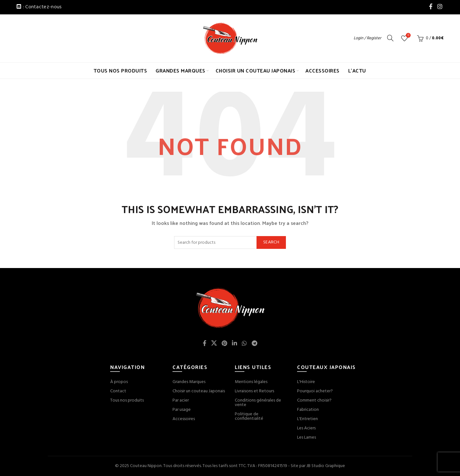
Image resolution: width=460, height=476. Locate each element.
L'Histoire (306, 382)
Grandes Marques (189, 382)
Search (271, 242)
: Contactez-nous (42, 7)
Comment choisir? (314, 400)
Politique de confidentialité (249, 416)
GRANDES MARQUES (180, 70)
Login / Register (367, 38)
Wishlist (408, 36)
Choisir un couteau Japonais (199, 391)
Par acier (181, 400)
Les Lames (307, 438)
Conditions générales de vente (258, 403)
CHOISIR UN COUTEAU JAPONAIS (256, 70)
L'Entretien (307, 419)
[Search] (390, 38)
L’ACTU (357, 70)
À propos (119, 382)
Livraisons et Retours (254, 391)
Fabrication (308, 410)
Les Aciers (306, 428)
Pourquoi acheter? (315, 391)
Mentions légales (251, 382)
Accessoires (184, 419)
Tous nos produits (127, 400)
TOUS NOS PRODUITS (120, 70)
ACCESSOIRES (322, 70)
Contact (118, 391)
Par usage (182, 410)
